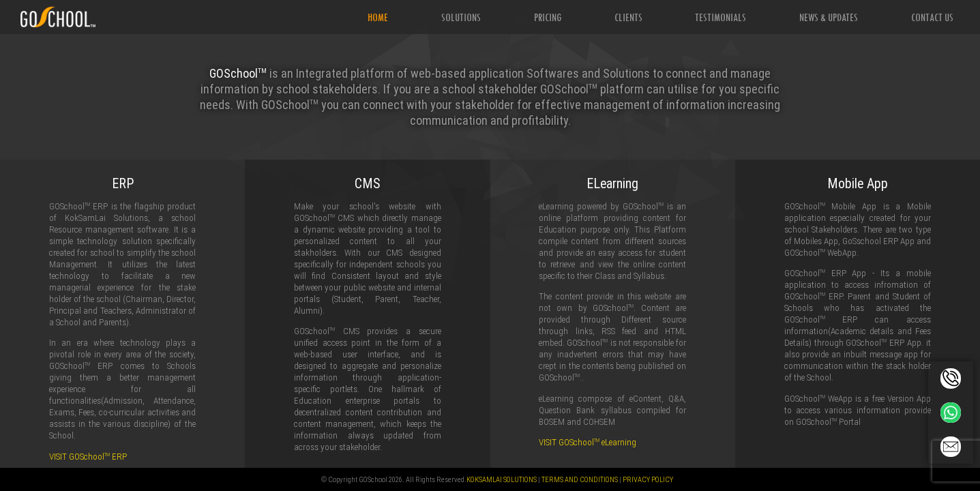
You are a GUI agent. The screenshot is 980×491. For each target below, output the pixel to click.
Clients (628, 17)
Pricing (548, 17)
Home (378, 17)
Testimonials (721, 17)
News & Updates (829, 17)
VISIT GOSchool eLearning (588, 442)
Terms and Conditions (580, 479)
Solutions (461, 17)
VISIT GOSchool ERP (88, 457)
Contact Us (932, 17)
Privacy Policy (648, 479)
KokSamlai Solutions (502, 479)
